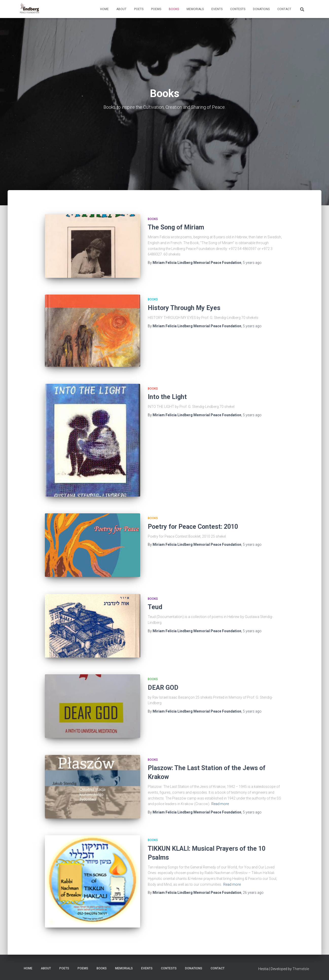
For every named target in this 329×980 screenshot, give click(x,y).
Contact (284, 9)
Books (174, 9)
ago (252, 263)
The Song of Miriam (176, 227)
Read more (220, 804)
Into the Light (167, 397)
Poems (156, 9)
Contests (238, 9)
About (121, 9)
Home (104, 9)
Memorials (195, 9)
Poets (139, 9)
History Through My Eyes (184, 308)
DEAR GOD (163, 688)
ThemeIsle (301, 969)
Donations (261, 9)
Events (217, 9)
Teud (155, 607)
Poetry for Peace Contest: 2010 (193, 527)
